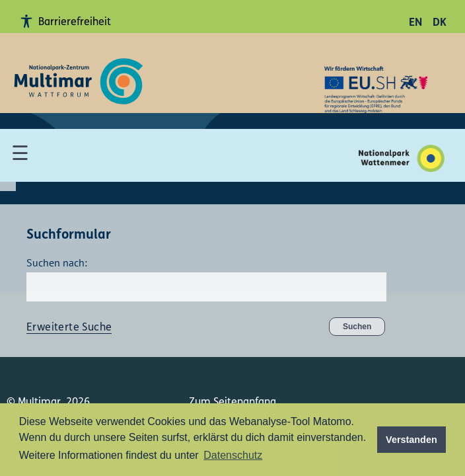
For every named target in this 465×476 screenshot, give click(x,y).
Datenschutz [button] (233, 455)
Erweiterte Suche (69, 328)
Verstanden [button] (411, 440)
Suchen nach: (57, 263)
